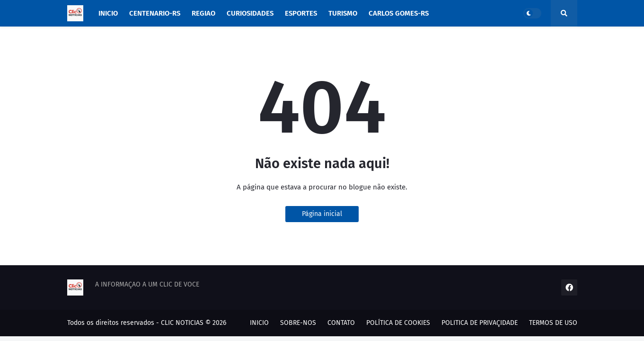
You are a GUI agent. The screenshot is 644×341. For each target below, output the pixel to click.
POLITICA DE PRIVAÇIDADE (480, 323)
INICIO (259, 323)
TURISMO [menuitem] (343, 13)
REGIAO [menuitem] (203, 13)
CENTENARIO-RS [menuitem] (155, 13)
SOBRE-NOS (298, 323)
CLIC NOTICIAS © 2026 (194, 323)
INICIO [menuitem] (108, 13)
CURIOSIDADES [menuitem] (250, 13)
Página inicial (322, 214)
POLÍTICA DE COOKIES (398, 323)
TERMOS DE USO (553, 323)
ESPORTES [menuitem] (301, 13)
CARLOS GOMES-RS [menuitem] (399, 13)
